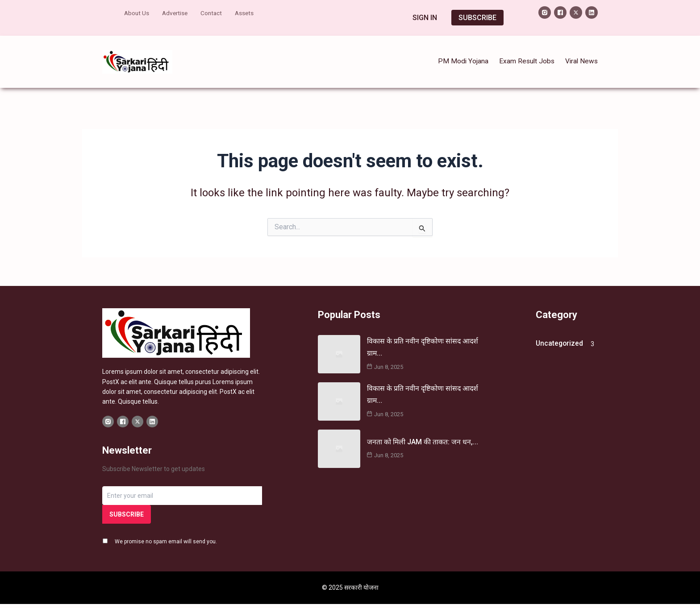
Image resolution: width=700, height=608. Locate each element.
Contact (214, 12)
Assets (248, 12)
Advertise (177, 12)
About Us (137, 12)
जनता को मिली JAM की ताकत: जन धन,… (423, 433)
